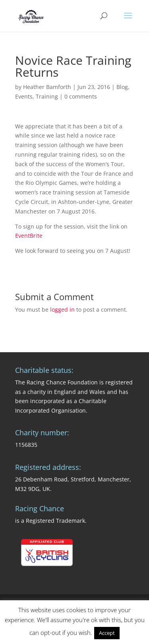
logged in (62, 309)
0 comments (81, 96)
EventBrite (29, 236)
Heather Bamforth (47, 87)
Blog (122, 87)
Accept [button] (107, 633)
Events (24, 96)
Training (47, 96)
